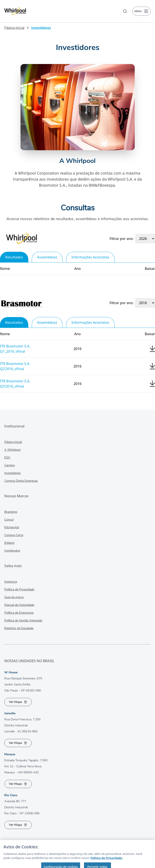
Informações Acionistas (90, 257)
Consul (9, 520)
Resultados (14, 257)
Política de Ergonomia (18, 613)
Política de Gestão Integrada (21, 621)
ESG (7, 458)
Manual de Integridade (19, 605)
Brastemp (11, 512)
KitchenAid (12, 528)
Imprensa (11, 582)
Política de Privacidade (19, 590)
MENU (142, 11)
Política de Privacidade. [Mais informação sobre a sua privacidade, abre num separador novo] (107, 863)
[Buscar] (125, 11)
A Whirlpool (12, 450)
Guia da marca (14, 597)
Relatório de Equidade (15, 628)
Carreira (9, 465)
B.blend (9, 543)
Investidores (12, 473)
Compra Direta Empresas (19, 481)
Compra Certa (14, 535)
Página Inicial (14, 28)
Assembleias (47, 257)
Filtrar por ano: (122, 239)
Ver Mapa (18, 702)
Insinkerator (10, 551)
